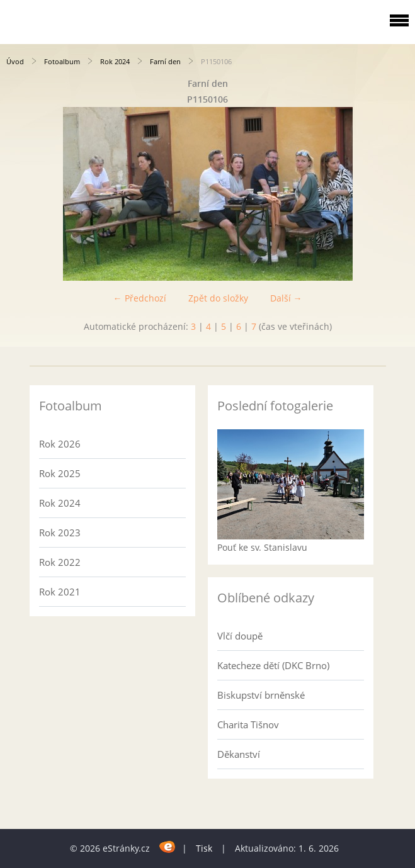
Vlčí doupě (240, 636)
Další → (286, 298)
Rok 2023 (60, 533)
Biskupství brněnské (261, 695)
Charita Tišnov (248, 724)
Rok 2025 (60, 473)
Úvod (15, 61)
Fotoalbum (62, 61)
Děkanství (239, 754)
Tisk (204, 848)
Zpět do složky (218, 298)
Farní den (165, 61)
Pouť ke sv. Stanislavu (262, 547)
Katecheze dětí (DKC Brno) (273, 665)
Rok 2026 (60, 444)
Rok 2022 (60, 562)
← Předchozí (140, 298)
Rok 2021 (60, 592)
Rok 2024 (115, 61)
